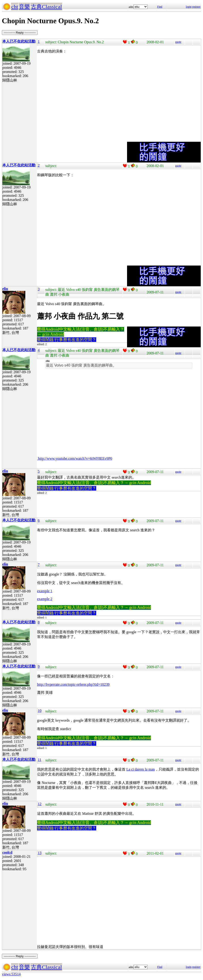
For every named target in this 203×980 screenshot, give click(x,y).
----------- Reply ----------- (20, 33)
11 (39, 760)
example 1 (45, 591)
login (189, 7)
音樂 (24, 7)
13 (40, 853)
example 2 (45, 599)
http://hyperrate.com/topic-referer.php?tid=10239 (73, 684)
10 (40, 711)
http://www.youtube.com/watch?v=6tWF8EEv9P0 (75, 458)
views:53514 (11, 974)
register (196, 7)
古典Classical (46, 7)
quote (178, 42)
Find (160, 7)
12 (40, 804)
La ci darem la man (141, 769)
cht (15, 7)
